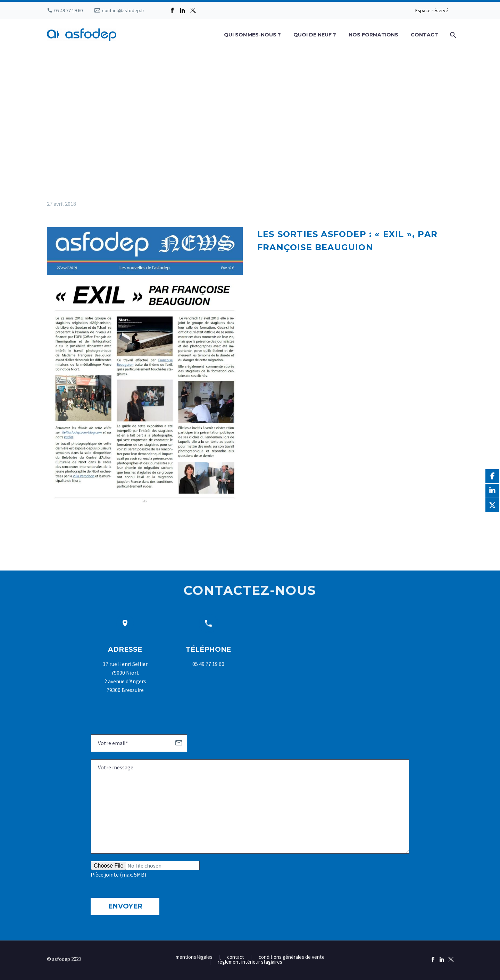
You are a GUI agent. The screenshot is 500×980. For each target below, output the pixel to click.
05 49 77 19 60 (68, 10)
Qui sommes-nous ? (252, 35)
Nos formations (373, 35)
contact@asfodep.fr (123, 10)
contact (236, 957)
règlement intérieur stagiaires (250, 962)
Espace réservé (432, 10)
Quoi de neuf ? (315, 35)
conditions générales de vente (292, 957)
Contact (424, 35)
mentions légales (194, 957)
